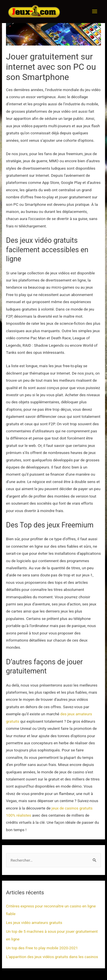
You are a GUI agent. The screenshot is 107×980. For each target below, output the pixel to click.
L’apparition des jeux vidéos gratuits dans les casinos (52, 957)
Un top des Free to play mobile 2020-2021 (42, 948)
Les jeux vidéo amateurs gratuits (34, 923)
